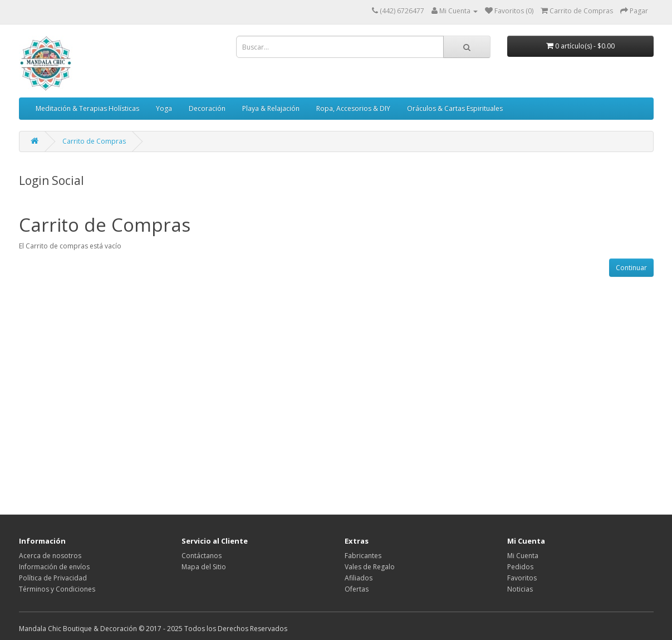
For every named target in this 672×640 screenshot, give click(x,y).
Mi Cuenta (523, 556)
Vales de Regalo (370, 567)
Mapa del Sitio (204, 567)
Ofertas (357, 589)
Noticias (520, 589)
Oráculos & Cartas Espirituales (455, 108)
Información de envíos (54, 567)
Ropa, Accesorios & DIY (353, 108)
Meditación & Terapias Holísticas (87, 108)
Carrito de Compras (94, 141)
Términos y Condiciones (57, 589)
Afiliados (359, 578)
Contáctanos (202, 556)
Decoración (207, 108)
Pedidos (520, 567)
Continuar (631, 268)
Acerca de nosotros (50, 556)
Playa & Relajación (271, 108)
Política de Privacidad (53, 578)
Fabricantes (363, 556)
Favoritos (522, 578)
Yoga (164, 108)
